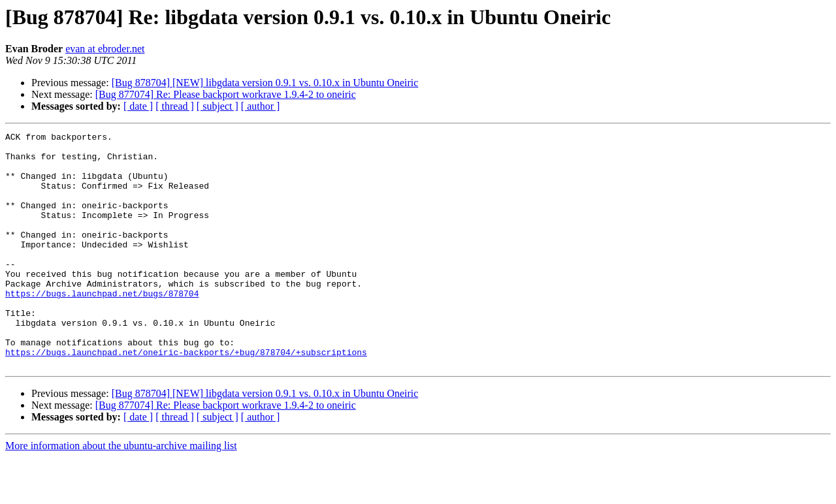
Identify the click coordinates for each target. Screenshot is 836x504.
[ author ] (261, 106)
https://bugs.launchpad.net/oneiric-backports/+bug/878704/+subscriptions (186, 397)
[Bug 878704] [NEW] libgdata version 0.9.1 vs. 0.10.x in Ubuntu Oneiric (265, 83)
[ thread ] (175, 106)
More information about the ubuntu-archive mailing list (121, 493)
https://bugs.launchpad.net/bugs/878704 (102, 326)
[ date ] (138, 106)
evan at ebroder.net (105, 49)
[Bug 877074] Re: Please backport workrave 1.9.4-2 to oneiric (226, 94)
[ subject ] (217, 106)
